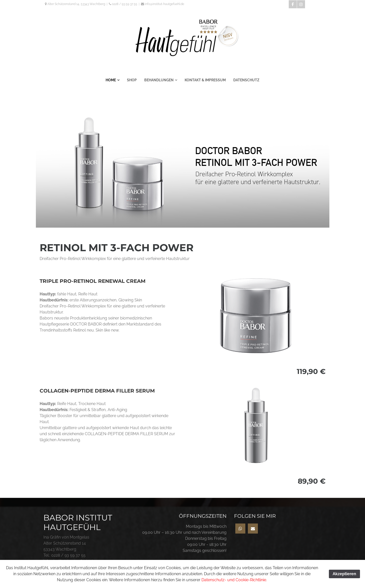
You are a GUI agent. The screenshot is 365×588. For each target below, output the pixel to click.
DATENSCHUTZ (246, 80)
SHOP (132, 80)
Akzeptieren (344, 574)
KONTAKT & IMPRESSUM (205, 80)
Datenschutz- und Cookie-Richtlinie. (234, 580)
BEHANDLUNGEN (159, 80)
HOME (111, 80)
